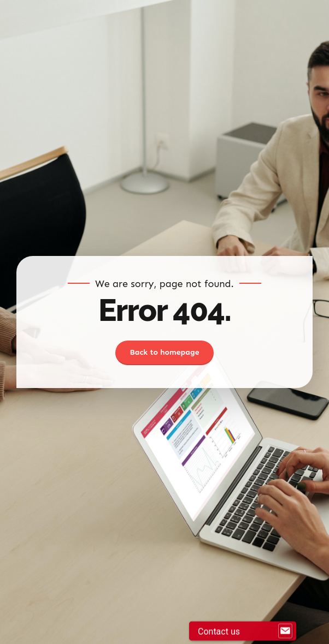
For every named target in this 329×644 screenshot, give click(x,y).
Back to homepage (165, 352)
